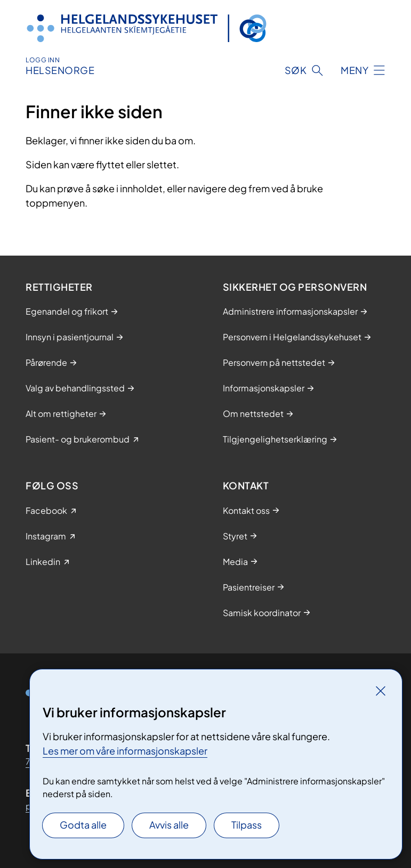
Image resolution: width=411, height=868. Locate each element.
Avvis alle (169, 825)
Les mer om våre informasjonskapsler (125, 751)
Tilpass (247, 825)
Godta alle (83, 825)
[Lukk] (381, 691)
